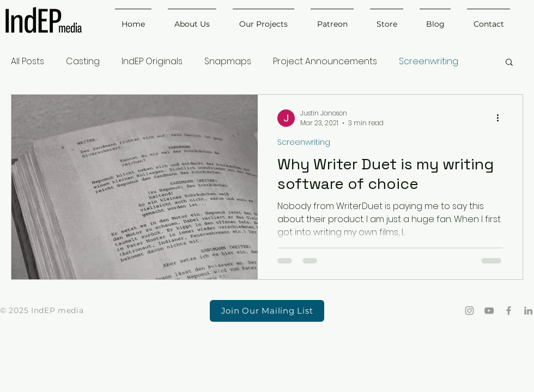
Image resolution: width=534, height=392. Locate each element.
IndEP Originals (152, 62)
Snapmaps (228, 62)
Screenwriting (429, 62)
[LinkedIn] (528, 311)
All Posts (28, 62)
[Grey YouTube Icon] (489, 311)
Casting (83, 62)
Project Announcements (325, 62)
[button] (509, 63)
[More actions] (501, 118)
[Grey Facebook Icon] (509, 311)
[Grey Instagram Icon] (469, 311)
